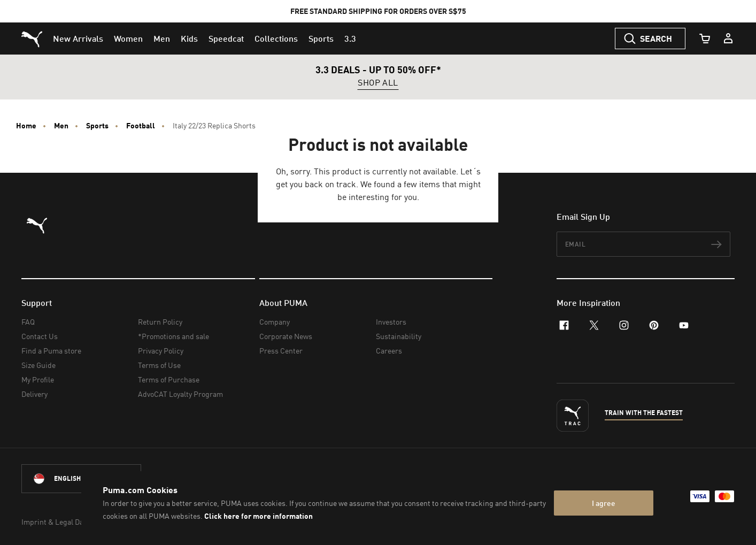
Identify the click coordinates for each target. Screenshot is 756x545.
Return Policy (160, 322)
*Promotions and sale (173, 336)
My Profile (38, 379)
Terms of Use (159, 365)
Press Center (281, 351)
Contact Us (40, 336)
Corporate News (286, 336)
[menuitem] (78, 39)
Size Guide (38, 365)
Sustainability (399, 336)
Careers (389, 351)
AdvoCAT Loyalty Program (180, 394)
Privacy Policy (161, 351)
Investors (391, 322)
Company (275, 322)
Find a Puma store (51, 351)
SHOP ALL (378, 83)
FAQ (28, 322)
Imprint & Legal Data (56, 522)
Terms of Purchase (169, 379)
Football (141, 126)
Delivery (34, 394)
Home (26, 126)
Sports (97, 126)
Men (61, 126)
